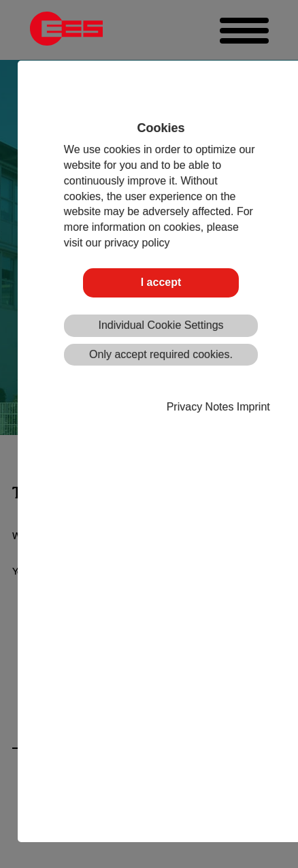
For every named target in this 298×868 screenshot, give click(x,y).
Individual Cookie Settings (161, 325)
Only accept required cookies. (161, 354)
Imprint (253, 407)
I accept (161, 282)
